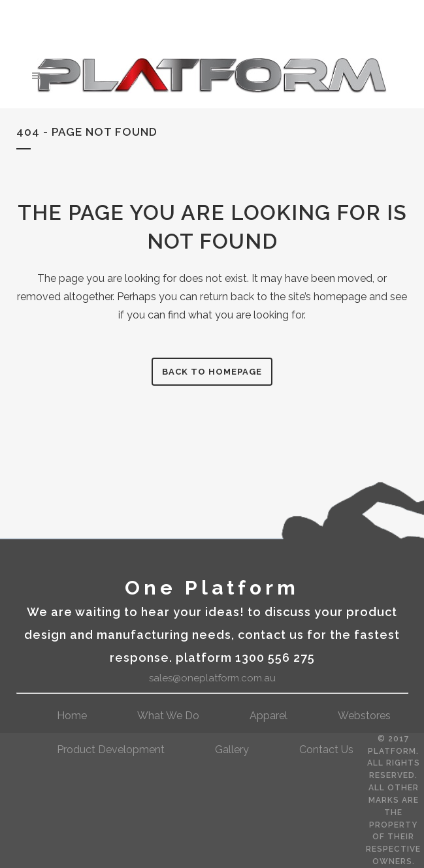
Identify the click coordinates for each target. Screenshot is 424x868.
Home (72, 716)
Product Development (111, 750)
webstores (364, 716)
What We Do (168, 716)
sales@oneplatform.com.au (212, 678)
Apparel (269, 716)
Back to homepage (212, 372)
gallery (232, 750)
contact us (326, 750)
